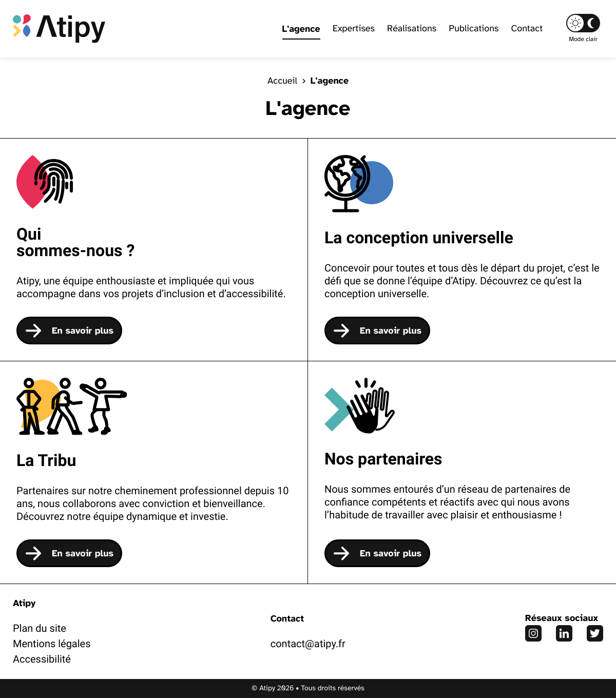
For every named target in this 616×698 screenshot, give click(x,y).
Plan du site (40, 628)
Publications (474, 28)
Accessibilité (42, 659)
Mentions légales (52, 644)
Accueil (282, 81)
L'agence (301, 29)
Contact (527, 28)
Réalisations (412, 28)
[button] (583, 23)
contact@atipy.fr (308, 644)
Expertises (354, 28)
